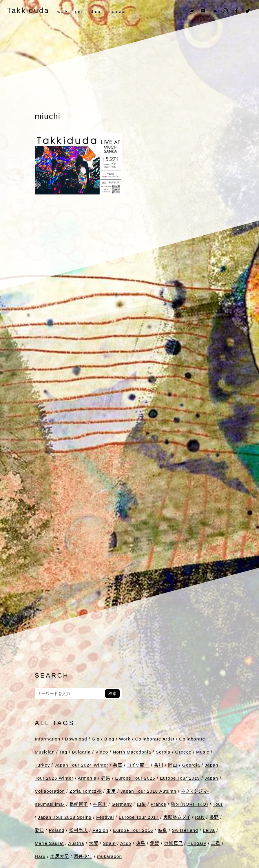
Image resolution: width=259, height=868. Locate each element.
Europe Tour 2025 (135, 778)
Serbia (163, 752)
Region (100, 830)
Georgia (191, 765)
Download (76, 739)
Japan (211, 778)
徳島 (141, 843)
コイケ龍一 (138, 765)
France (158, 804)
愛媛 (155, 843)
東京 (111, 791)
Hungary (197, 843)
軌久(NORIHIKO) (190, 804)
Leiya (209, 830)
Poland (57, 830)
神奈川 (100, 804)
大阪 (94, 843)
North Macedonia (132, 752)
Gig (96, 739)
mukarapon (110, 856)
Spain (109, 843)
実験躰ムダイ (177, 817)
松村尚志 (79, 830)
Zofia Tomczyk (86, 791)
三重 (216, 843)
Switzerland (185, 830)
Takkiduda (28, 10)
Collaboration (50, 791)
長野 (214, 817)
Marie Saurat (49, 843)
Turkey (42, 765)
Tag (63, 752)
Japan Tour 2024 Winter (82, 765)
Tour (218, 804)
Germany (122, 804)
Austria (76, 843)
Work (125, 739)
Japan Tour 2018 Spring (65, 817)
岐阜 (163, 830)
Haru (40, 856)
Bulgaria (82, 752)
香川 (159, 765)
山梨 (141, 804)
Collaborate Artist (155, 739)
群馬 (106, 778)
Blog (109, 739)
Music (203, 752)
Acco (126, 843)
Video (102, 752)
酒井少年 (83, 856)
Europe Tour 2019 (180, 778)
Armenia (87, 778)
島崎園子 (79, 804)
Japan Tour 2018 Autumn (148, 791)
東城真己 (173, 843)
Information (48, 739)
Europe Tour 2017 (139, 817)
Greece (183, 752)
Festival (105, 817)
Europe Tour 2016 (133, 830)
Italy (200, 817)
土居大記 (60, 856)
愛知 (39, 830)
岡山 (173, 765)
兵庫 (118, 765)
